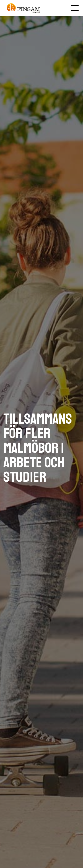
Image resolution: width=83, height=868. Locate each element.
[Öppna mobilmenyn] (75, 8)
